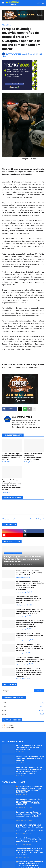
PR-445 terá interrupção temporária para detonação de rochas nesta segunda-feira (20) (12, 457)
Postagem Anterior (10, 519)
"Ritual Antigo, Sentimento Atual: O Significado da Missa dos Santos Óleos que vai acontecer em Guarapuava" (30, 659)
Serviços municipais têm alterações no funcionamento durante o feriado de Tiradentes (33, 457)
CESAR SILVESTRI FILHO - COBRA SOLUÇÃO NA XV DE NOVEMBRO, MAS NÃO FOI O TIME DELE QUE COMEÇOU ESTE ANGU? (30, 647)
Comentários (9, 727)
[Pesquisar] (18, 691)
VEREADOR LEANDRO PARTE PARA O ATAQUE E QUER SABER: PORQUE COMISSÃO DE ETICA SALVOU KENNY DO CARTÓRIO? (29, 852)
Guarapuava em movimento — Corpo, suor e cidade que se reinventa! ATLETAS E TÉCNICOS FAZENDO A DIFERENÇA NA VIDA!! (29, 802)
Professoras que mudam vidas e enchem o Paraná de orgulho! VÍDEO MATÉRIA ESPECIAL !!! (29, 573)
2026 (23, 714)
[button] (3, 3)
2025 (23, 710)
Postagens (8, 725)
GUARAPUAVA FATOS (22, 417)
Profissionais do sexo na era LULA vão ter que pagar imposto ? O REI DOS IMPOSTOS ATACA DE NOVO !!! (30, 611)
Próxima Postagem (36, 519)
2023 (23, 703)
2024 (23, 707)
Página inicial (7, 25)
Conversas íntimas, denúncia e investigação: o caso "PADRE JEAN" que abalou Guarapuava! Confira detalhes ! (29, 600)
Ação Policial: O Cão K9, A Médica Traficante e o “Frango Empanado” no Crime (29, 635)
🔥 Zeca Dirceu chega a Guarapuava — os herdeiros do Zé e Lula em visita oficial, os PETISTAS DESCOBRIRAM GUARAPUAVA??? (30, 789)
